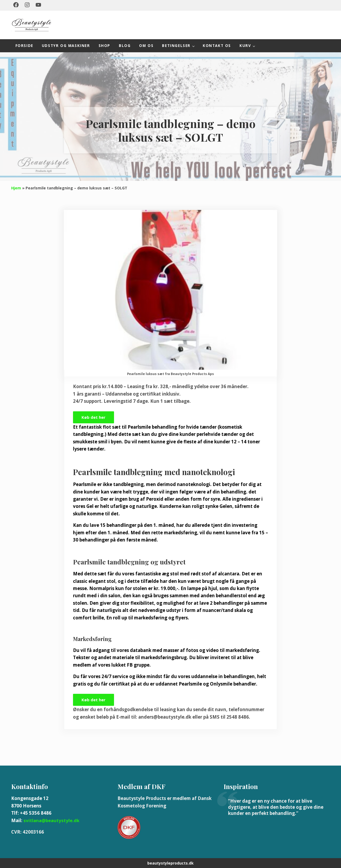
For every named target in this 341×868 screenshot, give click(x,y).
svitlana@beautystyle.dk (51, 820)
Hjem (16, 187)
